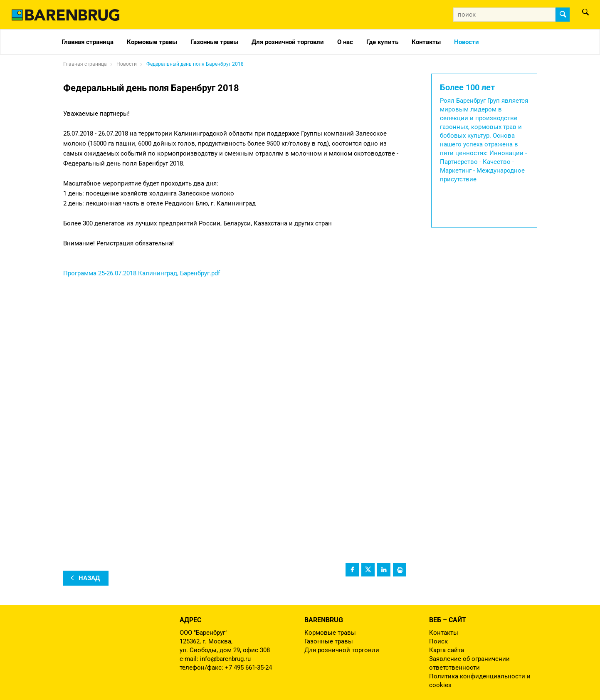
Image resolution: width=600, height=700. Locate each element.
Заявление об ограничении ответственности (469, 663)
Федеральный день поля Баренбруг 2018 (195, 64)
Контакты (426, 42)
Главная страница (88, 42)
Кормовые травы (152, 42)
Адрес (190, 620)
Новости (467, 42)
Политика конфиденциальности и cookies (480, 681)
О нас (345, 42)
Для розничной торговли (288, 42)
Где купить (382, 42)
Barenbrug (324, 620)
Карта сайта (447, 650)
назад (89, 578)
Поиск (438, 641)
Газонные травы (214, 42)
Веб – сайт (448, 620)
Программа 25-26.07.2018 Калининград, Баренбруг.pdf (142, 273)
